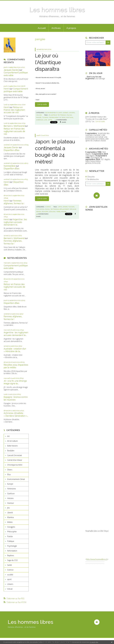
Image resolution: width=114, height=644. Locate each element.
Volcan (10, 589)
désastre (45, 212)
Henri (6, 89)
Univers (10, 584)
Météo (10, 522)
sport (9, 579)
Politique (11, 541)
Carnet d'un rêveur (15, 460)
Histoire (10, 498)
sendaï (38, 212)
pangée (39, 117)
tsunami (45, 117)
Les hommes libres (57, 10)
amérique (40, 120)
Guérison (11, 493)
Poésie (10, 536)
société (10, 575)
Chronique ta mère (15, 465)
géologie (52, 212)
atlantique (53, 115)
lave (45, 120)
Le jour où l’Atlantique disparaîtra (48, 62)
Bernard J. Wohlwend (14, 126)
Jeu (8, 508)
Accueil (42, 28)
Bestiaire (11, 451)
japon (50, 120)
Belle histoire (12, 446)
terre (58, 212)
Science (10, 570)
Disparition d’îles (11, 150)
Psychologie (12, 546)
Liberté (10, 513)
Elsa (9, 474)
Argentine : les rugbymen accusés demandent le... (15, 222)
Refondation (12, 551)
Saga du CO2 (12, 560)
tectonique (62, 115)
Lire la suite (42, 104)
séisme (65, 207)
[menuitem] (42, 28)
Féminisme (11, 489)
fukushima (40, 209)
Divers (10, 470)
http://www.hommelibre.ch (97, 559)
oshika (47, 209)
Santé (9, 565)
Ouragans (11, 527)
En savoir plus (94, 642)
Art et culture (12, 441)
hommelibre (10, 166)
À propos (71, 28)
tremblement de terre (57, 117)
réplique (73, 209)
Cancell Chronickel (14, 455)
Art (8, 436)
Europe (10, 484)
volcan (69, 115)
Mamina (10, 517)
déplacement (64, 209)
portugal (70, 117)
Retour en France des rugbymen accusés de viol (14, 110)
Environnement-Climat (16, 479)
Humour (11, 503)
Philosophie (12, 532)
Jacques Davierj (11, 70)
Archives (56, 28)
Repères (11, 555)
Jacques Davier (11, 147)
